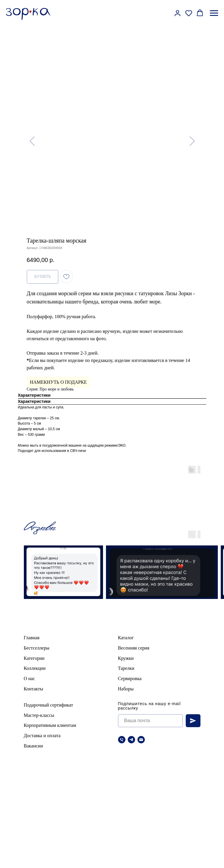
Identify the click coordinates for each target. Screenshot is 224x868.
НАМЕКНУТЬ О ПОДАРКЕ (58, 382)
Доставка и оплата (42, 736)
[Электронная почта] (141, 740)
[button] (177, 13)
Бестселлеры (37, 648)
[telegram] (131, 740)
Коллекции (35, 668)
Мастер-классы (39, 715)
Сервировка (130, 678)
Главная (32, 638)
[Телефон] (122, 740)
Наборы (126, 689)
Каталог (126, 638)
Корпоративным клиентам (50, 725)
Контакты (34, 689)
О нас (29, 678)
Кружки (126, 658)
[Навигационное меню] (214, 13)
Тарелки (126, 668)
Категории (34, 658)
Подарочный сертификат (49, 705)
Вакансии (33, 746)
